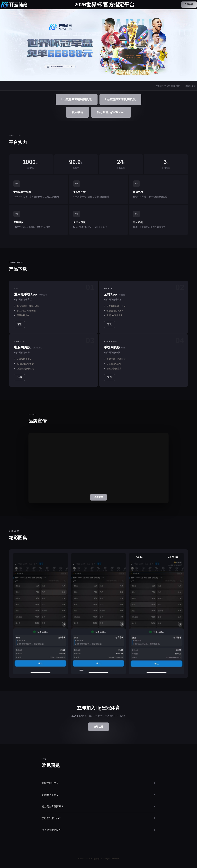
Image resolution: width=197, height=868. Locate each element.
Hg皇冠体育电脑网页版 (77, 99)
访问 (20, 377)
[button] (81, 670)
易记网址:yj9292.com (111, 112)
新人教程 (77, 112)
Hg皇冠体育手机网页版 (120, 99)
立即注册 (189, 5)
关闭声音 (98, 497)
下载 (20, 324)
